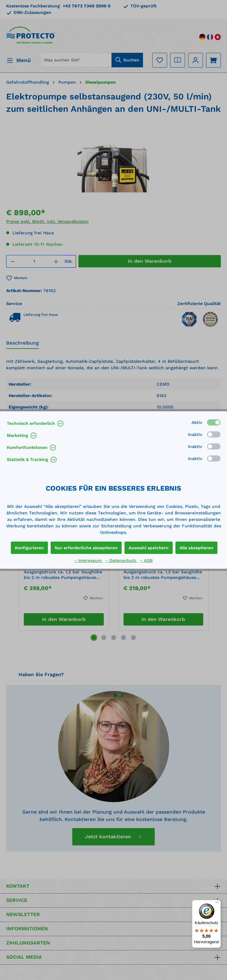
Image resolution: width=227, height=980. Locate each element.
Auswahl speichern (149, 548)
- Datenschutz (122, 560)
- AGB (146, 560)
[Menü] (217, 904)
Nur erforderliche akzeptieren (86, 548)
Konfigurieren (29, 548)
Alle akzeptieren (196, 548)
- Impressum (89, 560)
